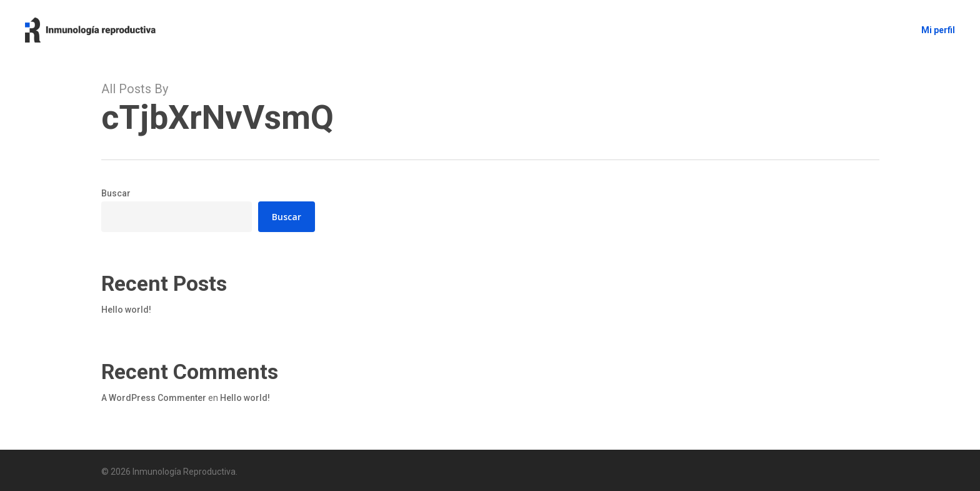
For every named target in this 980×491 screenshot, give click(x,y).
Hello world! (126, 310)
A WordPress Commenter (154, 398)
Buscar (116, 193)
